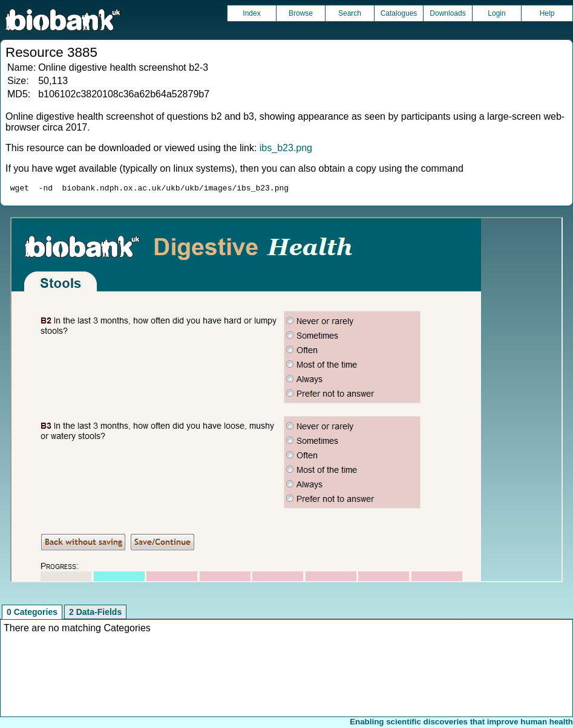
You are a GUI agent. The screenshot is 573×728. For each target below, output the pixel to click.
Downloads (447, 13)
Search (350, 13)
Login (496, 13)
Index (251, 13)
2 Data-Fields (95, 614)
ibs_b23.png (286, 148)
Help (547, 13)
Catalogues (399, 13)
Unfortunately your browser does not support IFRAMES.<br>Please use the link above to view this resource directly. (286, 401)
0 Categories (32, 614)
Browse (301, 13)
